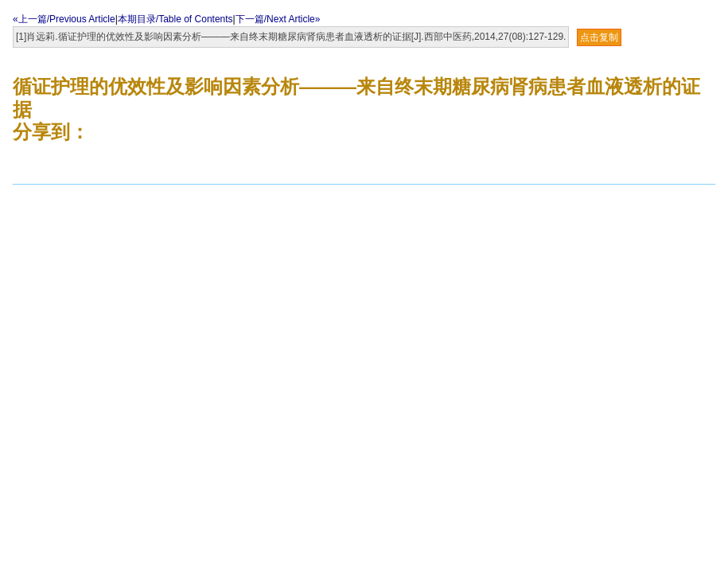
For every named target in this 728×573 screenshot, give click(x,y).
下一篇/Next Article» (278, 19)
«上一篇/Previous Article (64, 19)
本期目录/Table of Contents (175, 19)
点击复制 (599, 37)
